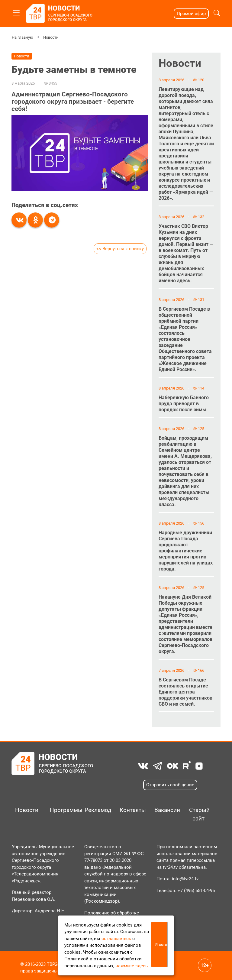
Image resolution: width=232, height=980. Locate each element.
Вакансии (165, 810)
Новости (51, 37)
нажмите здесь (132, 966)
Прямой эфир (191, 14)
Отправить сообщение (170, 785)
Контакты (131, 810)
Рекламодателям (96, 810)
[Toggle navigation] (16, 12)
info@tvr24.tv (185, 879)
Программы (61, 810)
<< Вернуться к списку (120, 249)
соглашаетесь (116, 939)
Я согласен (161, 944)
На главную (23, 37)
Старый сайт (199, 814)
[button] (217, 14)
